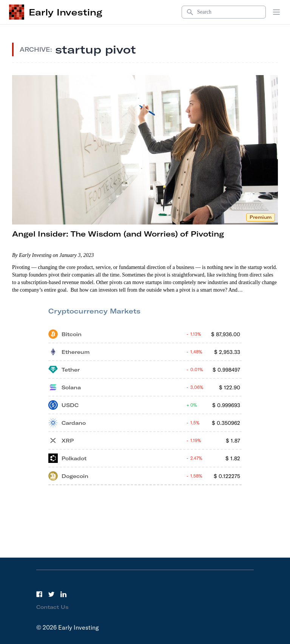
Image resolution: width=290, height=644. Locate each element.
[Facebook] (39, 594)
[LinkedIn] (63, 594)
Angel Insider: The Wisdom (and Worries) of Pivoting (118, 234)
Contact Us (52, 607)
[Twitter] (51, 594)
